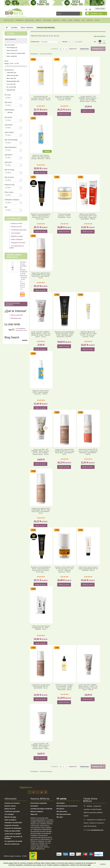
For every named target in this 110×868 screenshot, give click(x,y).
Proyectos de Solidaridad (13, 828)
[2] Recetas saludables (18, 361)
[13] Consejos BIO (17, 314)
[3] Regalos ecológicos (18, 355)
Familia (38, 20)
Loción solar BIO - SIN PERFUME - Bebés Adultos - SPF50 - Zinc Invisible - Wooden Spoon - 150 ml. (88, 99)
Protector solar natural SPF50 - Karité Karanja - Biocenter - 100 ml (41, 392)
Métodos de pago (17, 236)
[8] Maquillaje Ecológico (19, 348)
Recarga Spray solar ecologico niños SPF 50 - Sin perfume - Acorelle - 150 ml (41, 98)
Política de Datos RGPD (12, 831)
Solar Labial (12, 56)
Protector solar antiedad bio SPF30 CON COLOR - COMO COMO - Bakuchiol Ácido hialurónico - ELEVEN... (64, 334)
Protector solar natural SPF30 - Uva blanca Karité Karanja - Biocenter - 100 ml (41, 157)
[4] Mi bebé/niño (16, 337)
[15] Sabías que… (17, 317)
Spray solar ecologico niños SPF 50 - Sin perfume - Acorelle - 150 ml (64, 98)
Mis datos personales (64, 814)
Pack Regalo (12, 48)
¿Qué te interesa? (15, 311)
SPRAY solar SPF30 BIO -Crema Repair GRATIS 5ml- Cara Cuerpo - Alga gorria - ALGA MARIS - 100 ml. (88, 217)
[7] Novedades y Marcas (19, 351)
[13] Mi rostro (15, 324)
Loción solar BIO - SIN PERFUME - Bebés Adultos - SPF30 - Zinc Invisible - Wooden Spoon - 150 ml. (41, 452)
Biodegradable (13, 81)
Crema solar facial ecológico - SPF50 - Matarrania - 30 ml (64, 216)
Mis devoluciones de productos (67, 806)
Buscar (81, 14)
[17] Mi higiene (16, 330)
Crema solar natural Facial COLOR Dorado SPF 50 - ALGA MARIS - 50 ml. (41, 686)
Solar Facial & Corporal (16, 53)
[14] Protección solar (18, 340)
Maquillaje (29, 20)
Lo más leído (12, 371)
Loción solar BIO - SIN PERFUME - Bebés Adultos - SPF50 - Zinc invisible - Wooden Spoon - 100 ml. (41, 746)
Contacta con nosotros (12, 803)
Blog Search (12, 425)
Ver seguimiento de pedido (13, 841)
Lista (104, 42)
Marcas (77, 20)
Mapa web (34, 814)
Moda (70, 20)
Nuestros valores (17, 223)
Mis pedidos (61, 803)
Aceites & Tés (9, 20)
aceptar (103, 864)
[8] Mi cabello (15, 333)
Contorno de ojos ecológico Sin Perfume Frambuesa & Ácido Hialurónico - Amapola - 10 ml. (24, 271)
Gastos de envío (16, 227)
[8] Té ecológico (16, 358)
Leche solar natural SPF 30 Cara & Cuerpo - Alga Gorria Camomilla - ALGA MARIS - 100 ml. (88, 452)
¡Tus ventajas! (16, 233)
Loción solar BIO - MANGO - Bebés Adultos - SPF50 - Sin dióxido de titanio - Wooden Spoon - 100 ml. (88, 687)
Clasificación (35, 42)
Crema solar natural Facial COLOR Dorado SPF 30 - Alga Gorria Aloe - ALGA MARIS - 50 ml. (64, 452)
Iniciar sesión (100, 9)
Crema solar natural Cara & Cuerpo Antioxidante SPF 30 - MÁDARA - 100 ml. (88, 569)
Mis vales (60, 817)
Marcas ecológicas (37, 811)
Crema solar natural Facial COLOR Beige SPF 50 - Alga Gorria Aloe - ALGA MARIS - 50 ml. (41, 275)
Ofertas (90, 20)
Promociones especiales (14, 256)
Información (14, 219)
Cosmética (19, 20)
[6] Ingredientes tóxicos (19, 321)
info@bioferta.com (97, 830)
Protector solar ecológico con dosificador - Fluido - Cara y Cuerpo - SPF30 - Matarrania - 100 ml (64, 687)
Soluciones (47, 20)
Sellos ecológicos (17, 239)
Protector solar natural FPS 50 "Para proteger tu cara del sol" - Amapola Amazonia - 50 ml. (64, 570)
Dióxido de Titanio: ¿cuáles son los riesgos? (21, 386)
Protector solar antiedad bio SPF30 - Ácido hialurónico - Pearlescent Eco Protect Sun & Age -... (41, 570)
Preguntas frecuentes (18, 243)
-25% (10, 112)
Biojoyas (56, 20)
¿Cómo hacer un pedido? (13, 834)
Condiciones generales (19, 230)
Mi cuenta (61, 799)
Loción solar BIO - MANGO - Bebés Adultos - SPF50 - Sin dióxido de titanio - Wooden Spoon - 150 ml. (41, 334)
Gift (83, 20)
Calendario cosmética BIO (13, 823)
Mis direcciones (62, 811)
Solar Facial (12, 50)
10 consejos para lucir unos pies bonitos (21, 395)
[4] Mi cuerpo (15, 327)
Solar (97, 20)
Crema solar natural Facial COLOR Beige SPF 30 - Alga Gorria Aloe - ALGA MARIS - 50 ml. (41, 511)
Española (11, 90)
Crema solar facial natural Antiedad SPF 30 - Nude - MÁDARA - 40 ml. (41, 628)
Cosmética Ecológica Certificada (41, 809)
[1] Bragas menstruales (18, 364)
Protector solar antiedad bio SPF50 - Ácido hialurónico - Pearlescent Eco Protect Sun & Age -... (41, 217)
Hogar (64, 20)
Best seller (11, 78)
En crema (11, 87)
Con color (11, 84)
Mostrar (65, 42)
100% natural (12, 75)
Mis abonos (60, 809)
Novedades (34, 806)
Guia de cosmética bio (12, 844)
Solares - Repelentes (27, 28)
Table (100, 42)
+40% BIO (11, 73)
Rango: (7, 63)
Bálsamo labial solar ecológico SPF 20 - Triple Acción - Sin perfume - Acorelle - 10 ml (88, 334)
